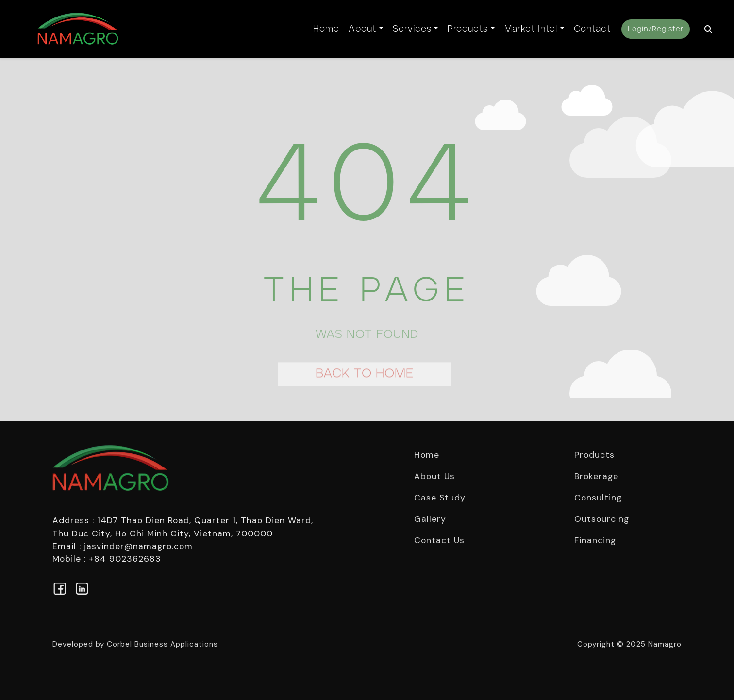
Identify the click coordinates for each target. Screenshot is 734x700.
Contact (592, 29)
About (362, 29)
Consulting (598, 498)
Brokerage (596, 476)
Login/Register (656, 29)
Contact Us (439, 540)
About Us (434, 476)
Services (412, 29)
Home (326, 29)
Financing (595, 540)
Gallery (430, 519)
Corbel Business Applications (162, 644)
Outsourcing (602, 519)
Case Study (440, 498)
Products (468, 29)
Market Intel (531, 29)
